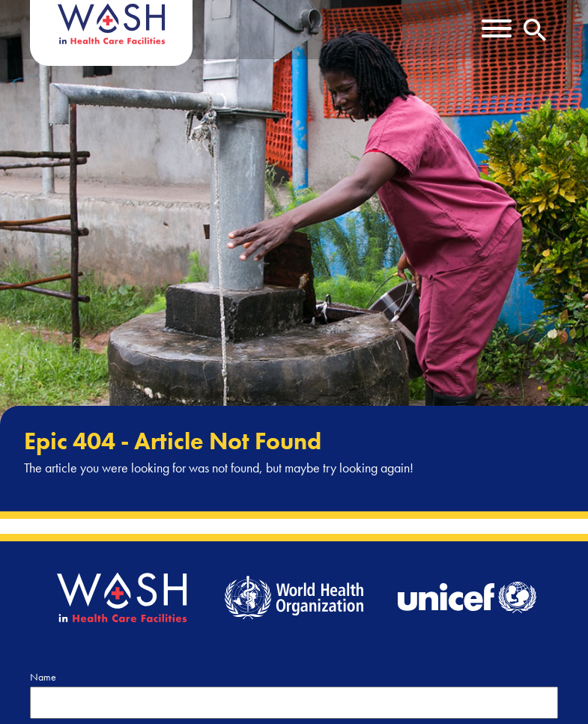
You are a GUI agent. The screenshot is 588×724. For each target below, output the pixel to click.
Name (43, 677)
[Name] (294, 702)
